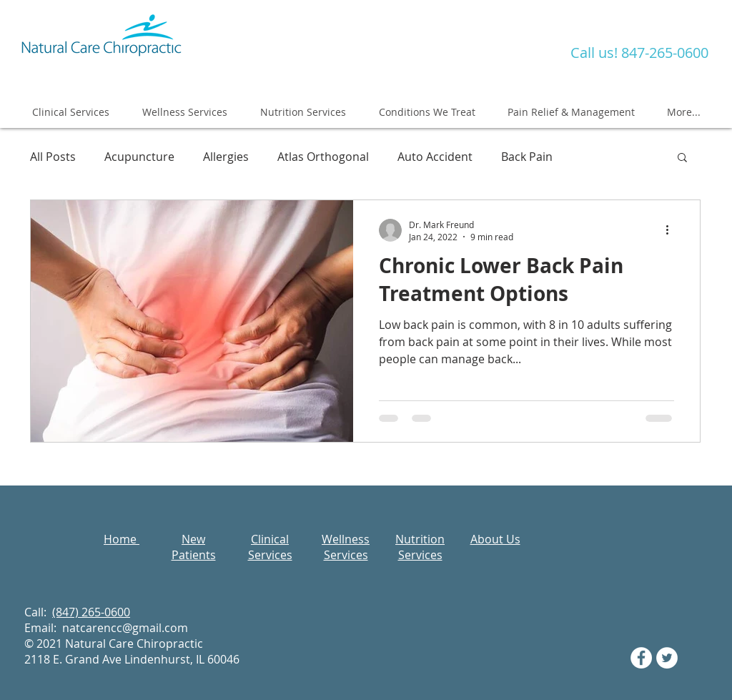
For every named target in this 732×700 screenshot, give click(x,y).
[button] (682, 158)
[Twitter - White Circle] (667, 658)
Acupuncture (139, 157)
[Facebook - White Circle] (641, 658)
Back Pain (527, 157)
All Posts (53, 157)
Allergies (226, 157)
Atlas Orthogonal (323, 157)
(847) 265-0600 (91, 612)
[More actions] (672, 230)
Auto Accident (435, 157)
